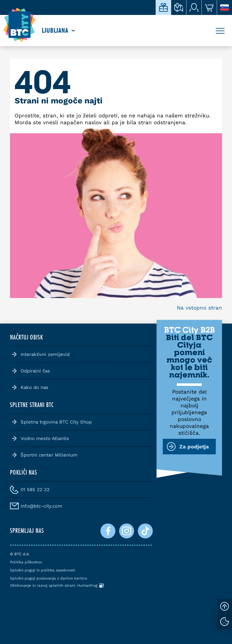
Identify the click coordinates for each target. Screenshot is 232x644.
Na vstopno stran (199, 308)
